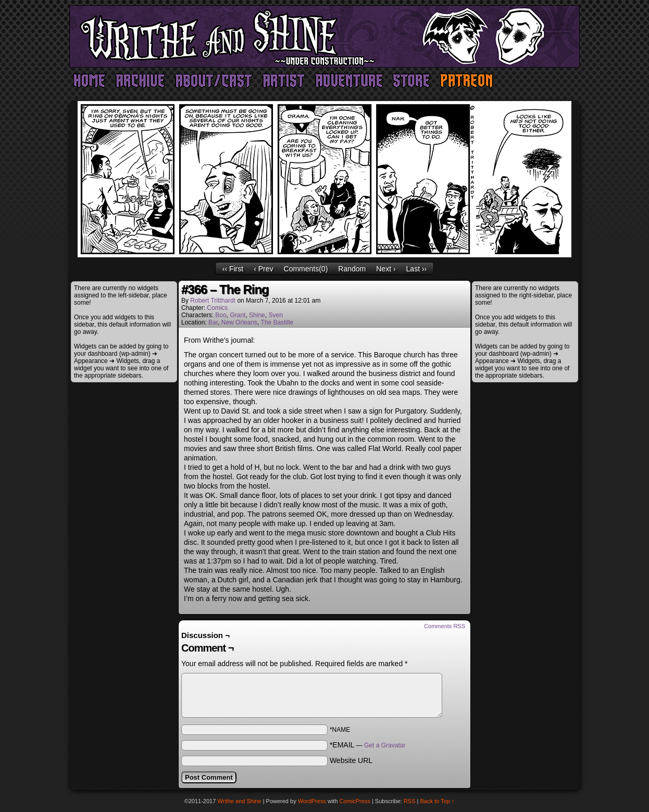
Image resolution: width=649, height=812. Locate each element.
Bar (213, 322)
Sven (275, 315)
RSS (410, 801)
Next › (386, 269)
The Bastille (277, 322)
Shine (257, 315)
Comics (217, 308)
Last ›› (417, 269)
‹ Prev (263, 269)
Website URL (351, 760)
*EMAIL (368, 745)
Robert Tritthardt (213, 301)
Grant (238, 315)
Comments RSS (445, 626)
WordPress (312, 801)
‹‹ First (233, 269)
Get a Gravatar (385, 745)
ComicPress (355, 801)
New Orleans (239, 322)
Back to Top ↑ (438, 801)
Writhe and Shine (324, 36)
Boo (221, 315)
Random (352, 269)
